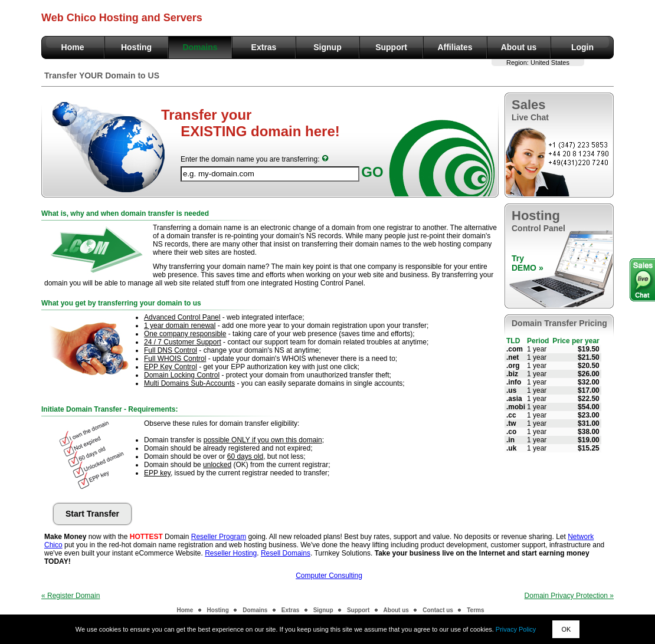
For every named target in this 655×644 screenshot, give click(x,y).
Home (73, 47)
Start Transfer (92, 514)
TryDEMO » (528, 263)
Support (391, 47)
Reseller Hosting (231, 553)
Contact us (438, 610)
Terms (475, 610)
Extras (264, 47)
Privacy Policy (516, 629)
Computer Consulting (329, 576)
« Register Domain (71, 596)
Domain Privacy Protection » (569, 596)
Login (582, 47)
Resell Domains (286, 553)
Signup (327, 47)
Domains (200, 47)
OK (566, 629)
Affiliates (455, 47)
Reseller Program (219, 537)
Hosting (136, 47)
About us (519, 47)
